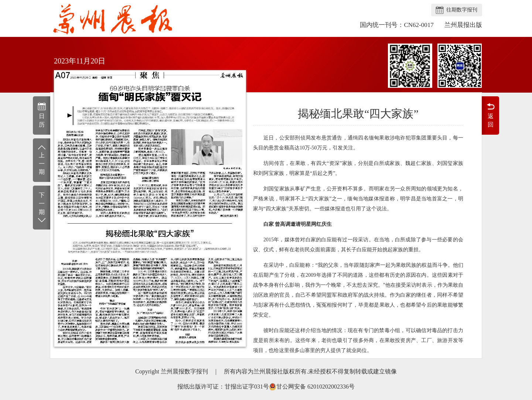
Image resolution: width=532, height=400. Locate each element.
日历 (42, 115)
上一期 (42, 160)
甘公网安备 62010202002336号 (312, 387)
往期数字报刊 (462, 10)
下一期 (42, 208)
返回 (490, 115)
